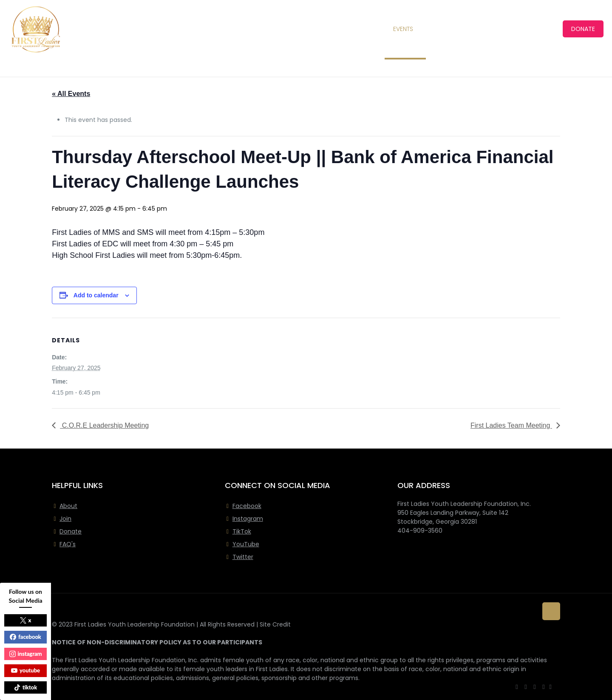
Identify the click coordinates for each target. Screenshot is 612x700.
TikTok (242, 531)
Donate (71, 531)
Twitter (243, 557)
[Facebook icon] (517, 687)
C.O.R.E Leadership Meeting (104, 425)
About (68, 506)
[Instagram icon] (544, 687)
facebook (25, 637)
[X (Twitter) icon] (526, 687)
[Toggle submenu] (229, 29)
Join (65, 519)
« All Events (71, 94)
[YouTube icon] (535, 687)
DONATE (583, 29)
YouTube (246, 544)
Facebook (247, 506)
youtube (25, 670)
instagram (26, 654)
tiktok (26, 687)
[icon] (551, 687)
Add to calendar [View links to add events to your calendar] (96, 295)
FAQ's (68, 544)
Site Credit (275, 624)
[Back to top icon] (551, 611)
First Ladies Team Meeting (511, 425)
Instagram (248, 519)
